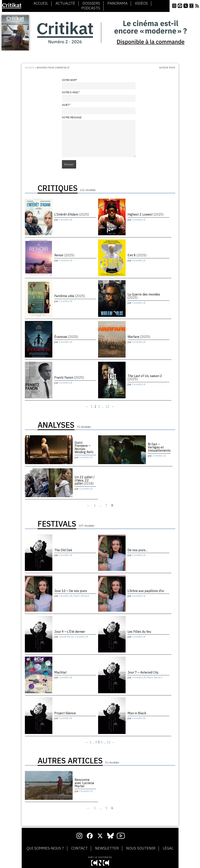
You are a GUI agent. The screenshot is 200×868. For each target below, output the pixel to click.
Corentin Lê (66, 220)
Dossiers (91, 3)
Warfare (139, 337)
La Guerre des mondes (144, 296)
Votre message (72, 117)
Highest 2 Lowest (145, 214)
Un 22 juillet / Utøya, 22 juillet (85, 480)
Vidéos (141, 3)
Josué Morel (66, 637)
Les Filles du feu (139, 632)
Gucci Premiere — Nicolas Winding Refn (84, 447)
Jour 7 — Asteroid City (143, 672)
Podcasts (91, 8)
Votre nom (69, 80)
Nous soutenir (141, 848)
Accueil (41, 3)
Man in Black (137, 713)
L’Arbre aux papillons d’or (146, 591)
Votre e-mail (71, 92)
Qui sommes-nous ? (45, 848)
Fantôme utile (70, 296)
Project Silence (65, 713)
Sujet (66, 105)
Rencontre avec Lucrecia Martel (84, 783)
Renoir (64, 255)
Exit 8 (137, 255)
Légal (168, 848)
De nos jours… (138, 550)
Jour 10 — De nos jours (71, 591)
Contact (80, 848)
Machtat (60, 672)
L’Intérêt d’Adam (72, 214)
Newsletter (107, 848)
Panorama (118, 3)
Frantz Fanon (69, 377)
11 (109, 742)
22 (107, 406)
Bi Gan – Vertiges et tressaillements (159, 447)
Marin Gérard (81, 596)
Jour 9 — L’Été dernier (70, 632)
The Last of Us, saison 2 (145, 377)
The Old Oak (63, 550)
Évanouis (66, 337)
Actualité (65, 3)
